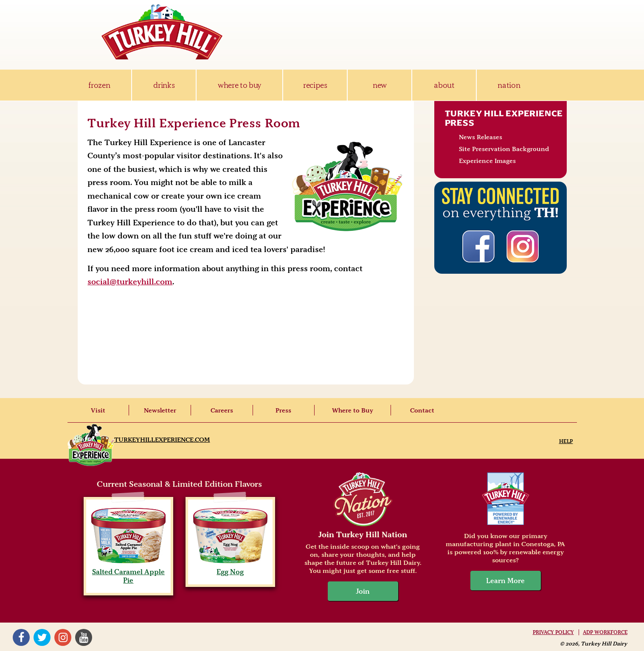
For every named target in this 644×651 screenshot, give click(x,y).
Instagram (63, 637)
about (444, 85)
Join (363, 591)
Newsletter (160, 410)
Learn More (505, 581)
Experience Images (487, 161)
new (380, 85)
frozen (99, 85)
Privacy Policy (553, 632)
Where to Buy (353, 410)
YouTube (84, 637)
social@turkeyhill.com (130, 282)
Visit (98, 410)
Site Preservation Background (504, 149)
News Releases (481, 137)
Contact (422, 410)
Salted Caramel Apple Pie (128, 572)
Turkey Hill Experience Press (504, 118)
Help (566, 441)
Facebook (21, 637)
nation (509, 85)
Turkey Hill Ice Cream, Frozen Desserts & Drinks (162, 32)
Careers (222, 410)
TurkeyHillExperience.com (162, 440)
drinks (164, 85)
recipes (315, 85)
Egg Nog (230, 567)
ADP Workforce (605, 632)
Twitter (42, 637)
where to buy (240, 85)
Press (283, 410)
